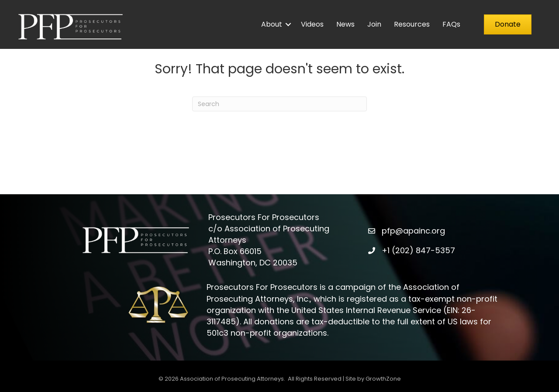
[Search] (279, 104)
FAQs (451, 24)
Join (374, 24)
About (272, 24)
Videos (312, 24)
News (345, 24)
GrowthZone (383, 379)
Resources (412, 24)
